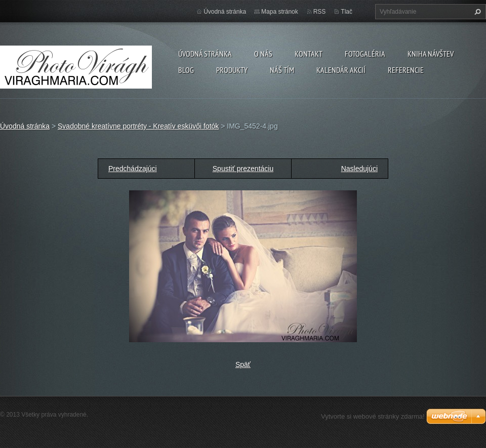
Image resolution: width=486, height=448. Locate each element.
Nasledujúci (359, 169)
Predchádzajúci (133, 169)
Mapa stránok (280, 12)
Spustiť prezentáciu (243, 169)
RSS (320, 12)
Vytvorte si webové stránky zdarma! (373, 416)
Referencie (406, 70)
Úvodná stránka (205, 54)
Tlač (347, 12)
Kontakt (309, 54)
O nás (263, 54)
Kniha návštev (431, 54)
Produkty (232, 70)
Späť (243, 364)
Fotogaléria (365, 54)
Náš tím (282, 70)
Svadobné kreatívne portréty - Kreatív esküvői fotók (138, 126)
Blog (186, 70)
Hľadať (476, 12)
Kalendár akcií (341, 70)
